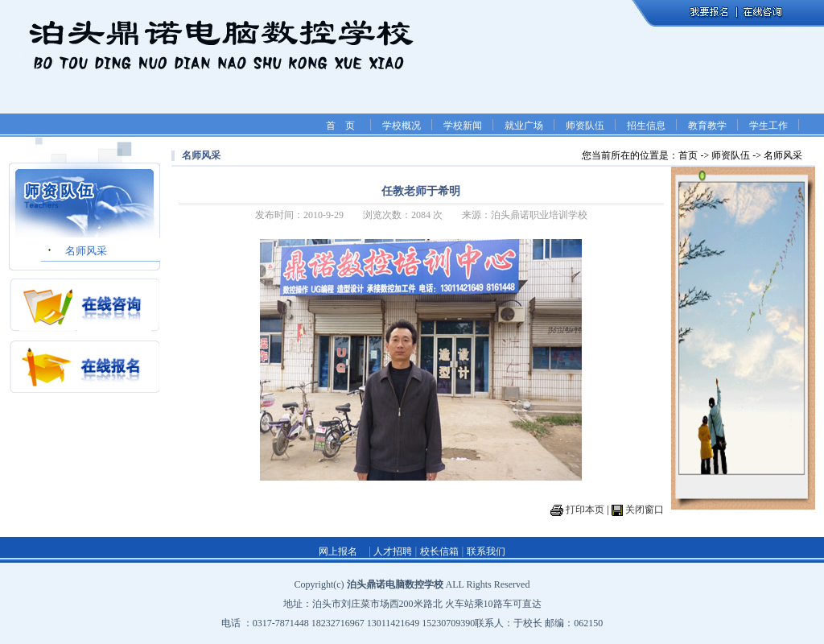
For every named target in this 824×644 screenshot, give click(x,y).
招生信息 (646, 126)
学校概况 (402, 126)
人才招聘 (391, 551)
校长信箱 (439, 551)
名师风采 (86, 251)
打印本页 (585, 510)
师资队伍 (585, 126)
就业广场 (524, 126)
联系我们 (486, 551)
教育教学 (707, 126)
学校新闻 (463, 126)
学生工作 (768, 126)
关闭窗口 (645, 510)
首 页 (340, 126)
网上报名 (338, 551)
